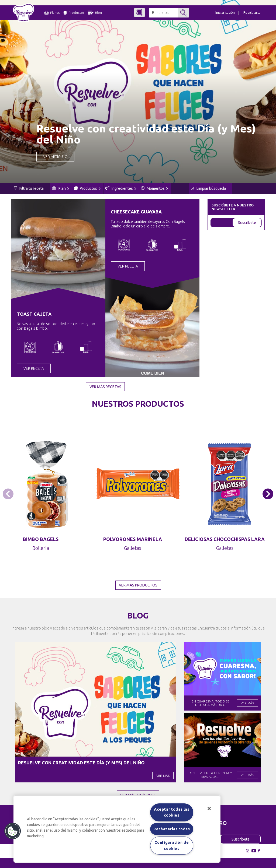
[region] (117, 829)
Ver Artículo (55, 157)
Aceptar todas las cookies (172, 812)
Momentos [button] (155, 188)
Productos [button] (87, 188)
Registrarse (252, 13)
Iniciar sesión (225, 13)
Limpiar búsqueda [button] (208, 188)
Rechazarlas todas (172, 829)
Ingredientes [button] (121, 188)
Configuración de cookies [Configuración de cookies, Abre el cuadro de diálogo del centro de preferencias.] (172, 845)
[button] (268, 494)
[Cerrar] (209, 809)
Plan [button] (61, 188)
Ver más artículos (138, 795)
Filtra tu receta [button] (29, 188)
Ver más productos (138, 585)
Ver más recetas (105, 387)
